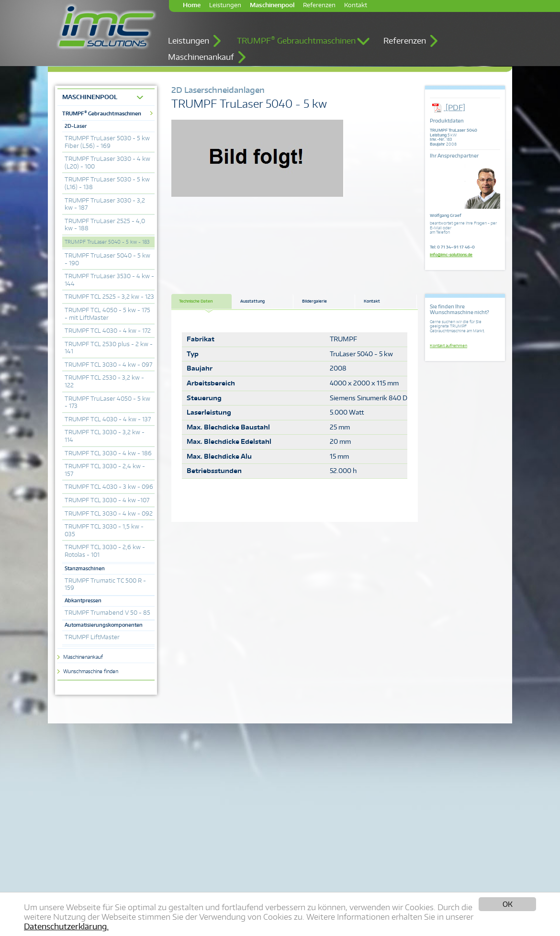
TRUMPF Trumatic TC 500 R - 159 (105, 584)
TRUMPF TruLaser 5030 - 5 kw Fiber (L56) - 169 (107, 142)
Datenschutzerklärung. (66, 926)
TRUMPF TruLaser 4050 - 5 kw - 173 (107, 402)
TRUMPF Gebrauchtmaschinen (296, 40)
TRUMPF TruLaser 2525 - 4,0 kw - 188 (105, 225)
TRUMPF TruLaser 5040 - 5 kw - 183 (107, 242)
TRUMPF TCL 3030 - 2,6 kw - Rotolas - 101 (105, 551)
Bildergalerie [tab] (314, 301)
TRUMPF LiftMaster (92, 637)
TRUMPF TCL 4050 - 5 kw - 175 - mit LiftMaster (107, 314)
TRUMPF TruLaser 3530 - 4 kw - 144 (109, 280)
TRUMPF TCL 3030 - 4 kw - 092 (109, 513)
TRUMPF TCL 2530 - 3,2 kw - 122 (104, 381)
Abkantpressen (83, 600)
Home (192, 5)
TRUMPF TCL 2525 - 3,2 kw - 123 (109, 297)
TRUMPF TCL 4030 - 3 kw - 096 (109, 487)
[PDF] (448, 107)
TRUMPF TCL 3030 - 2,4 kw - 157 (105, 470)
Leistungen (225, 5)
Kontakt (356, 5)
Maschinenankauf (201, 57)
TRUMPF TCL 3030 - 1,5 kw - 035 (104, 530)
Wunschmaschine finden (91, 671)
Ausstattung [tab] (252, 301)
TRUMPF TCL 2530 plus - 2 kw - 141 (109, 348)
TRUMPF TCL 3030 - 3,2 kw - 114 (105, 436)
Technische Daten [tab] (196, 301)
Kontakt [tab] (372, 301)
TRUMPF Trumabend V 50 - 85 (107, 613)
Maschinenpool (272, 5)
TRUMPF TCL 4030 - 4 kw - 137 (108, 419)
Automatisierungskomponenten (104, 625)
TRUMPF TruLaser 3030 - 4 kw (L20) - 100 (107, 163)
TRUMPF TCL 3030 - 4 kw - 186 (108, 453)
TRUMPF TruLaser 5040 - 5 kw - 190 (107, 259)
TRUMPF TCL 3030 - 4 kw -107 (107, 500)
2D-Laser (76, 126)
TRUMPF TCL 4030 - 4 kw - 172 (108, 331)
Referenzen (319, 5)
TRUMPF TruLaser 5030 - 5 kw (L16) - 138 (107, 183)
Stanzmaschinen (85, 568)
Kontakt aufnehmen (448, 346)
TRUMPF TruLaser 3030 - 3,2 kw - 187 (105, 204)
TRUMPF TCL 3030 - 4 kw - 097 (108, 365)
